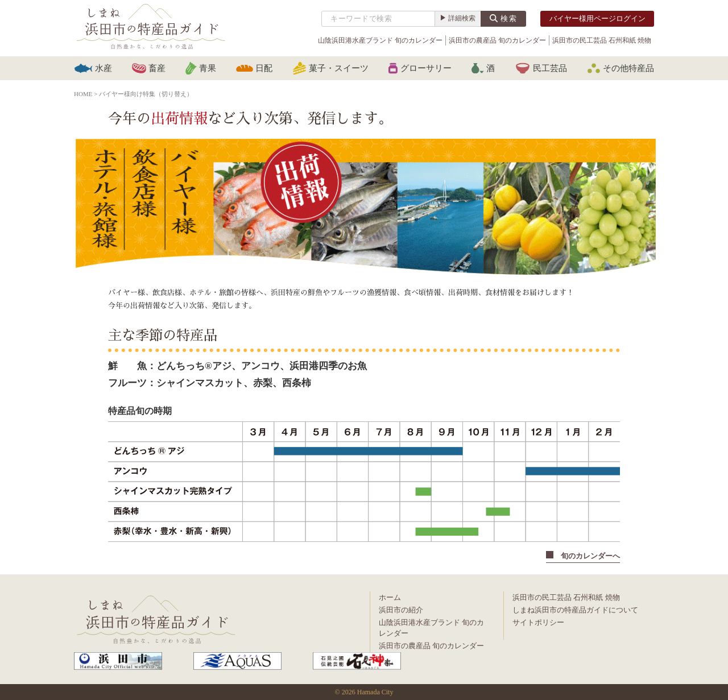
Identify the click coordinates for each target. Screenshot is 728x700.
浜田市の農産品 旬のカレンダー (497, 40)
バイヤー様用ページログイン (597, 18)
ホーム (390, 597)
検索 (509, 18)
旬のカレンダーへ (583, 556)
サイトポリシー (538, 622)
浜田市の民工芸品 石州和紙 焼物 (602, 40)
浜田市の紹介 (401, 610)
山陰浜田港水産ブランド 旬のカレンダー (380, 40)
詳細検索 (462, 18)
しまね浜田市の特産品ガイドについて (575, 610)
